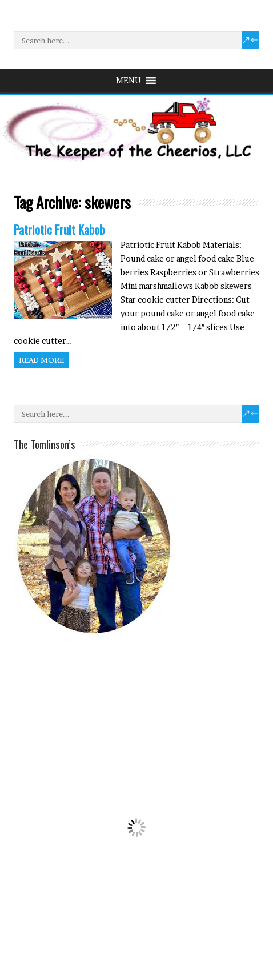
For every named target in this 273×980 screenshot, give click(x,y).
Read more (41, 360)
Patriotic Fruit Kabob (59, 229)
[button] (129, 81)
